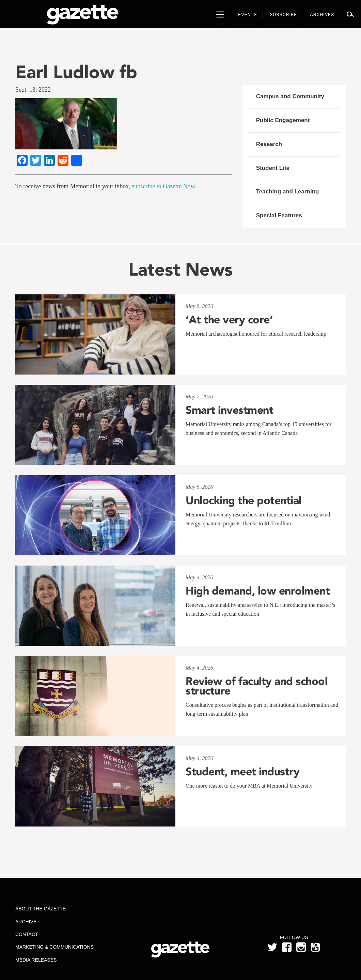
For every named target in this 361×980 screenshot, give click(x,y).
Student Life (273, 168)
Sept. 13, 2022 (33, 90)
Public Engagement (283, 120)
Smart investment (229, 410)
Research (269, 144)
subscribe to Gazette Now (163, 186)
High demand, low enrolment (258, 591)
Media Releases (36, 960)
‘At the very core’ (229, 320)
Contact (27, 934)
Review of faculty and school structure (256, 686)
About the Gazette (41, 909)
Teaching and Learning (288, 192)
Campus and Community (290, 96)
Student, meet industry (242, 772)
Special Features (279, 215)
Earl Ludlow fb (76, 72)
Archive (26, 922)
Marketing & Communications (54, 947)
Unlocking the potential (244, 500)
